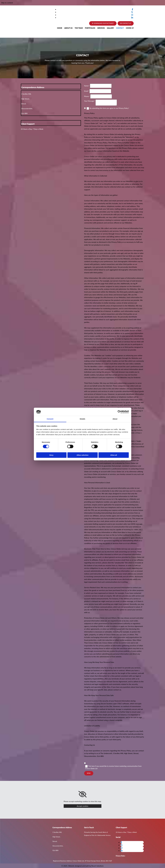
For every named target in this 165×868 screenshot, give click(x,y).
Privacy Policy (120, 856)
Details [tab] (83, 419)
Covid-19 (130, 28)
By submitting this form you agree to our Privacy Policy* (109, 108)
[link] (82, 794)
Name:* (87, 86)
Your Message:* (90, 101)
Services (101, 28)
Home (60, 28)
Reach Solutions (97, 866)
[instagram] (132, 15)
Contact (120, 28)
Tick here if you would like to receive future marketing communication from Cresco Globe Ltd (113, 767)
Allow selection (82, 455)
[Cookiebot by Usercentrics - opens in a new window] (119, 412)
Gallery (110, 28)
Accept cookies (83, 806)
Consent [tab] (50, 419)
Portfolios (90, 28)
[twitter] (132, 12)
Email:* (87, 91)
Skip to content (7, 3)
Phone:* (87, 96)
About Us (68, 28)
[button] (126, 23)
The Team (79, 28)
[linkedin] (132, 18)
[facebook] (132, 9)
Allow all (114, 455)
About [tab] (115, 419)
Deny (51, 455)
